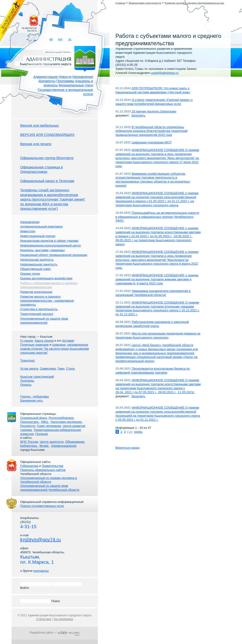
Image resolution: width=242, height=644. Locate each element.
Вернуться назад (128, 448)
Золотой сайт (13, 21)
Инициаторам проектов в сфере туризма (49, 241)
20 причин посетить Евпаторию (154, 111)
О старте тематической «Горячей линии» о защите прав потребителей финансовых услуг (154, 102)
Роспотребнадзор (61, 418)
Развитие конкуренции (36, 292)
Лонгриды (27, 381)
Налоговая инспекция (66, 422)
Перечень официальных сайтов (43, 470)
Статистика (44, 619)
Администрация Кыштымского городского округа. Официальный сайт (57, 58)
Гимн (61, 369)
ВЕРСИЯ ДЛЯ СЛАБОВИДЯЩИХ (48, 135)
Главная (120, 3)
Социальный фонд (34, 418)
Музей (44, 446)
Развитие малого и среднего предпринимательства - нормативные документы (47, 301)
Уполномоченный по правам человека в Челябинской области (49, 480)
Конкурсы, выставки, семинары (43, 250)
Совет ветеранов (49, 426)
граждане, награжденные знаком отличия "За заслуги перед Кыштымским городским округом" (55, 349)
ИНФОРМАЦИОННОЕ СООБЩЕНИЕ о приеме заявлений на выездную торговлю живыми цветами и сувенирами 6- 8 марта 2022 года (157, 279)
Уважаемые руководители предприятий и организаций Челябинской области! (153, 293)
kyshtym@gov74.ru (41, 540)
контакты (41, 571)
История (68, 341)
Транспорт (28, 360)
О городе (27, 341)
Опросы (26, 385)
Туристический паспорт (37, 314)
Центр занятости (52, 442)
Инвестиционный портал (38, 236)
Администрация (45, 77)
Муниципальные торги (76, 85)
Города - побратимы (35, 396)
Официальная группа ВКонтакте (47, 158)
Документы (47, 81)
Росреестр (28, 426)
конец (138, 432)
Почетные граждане (35, 345)
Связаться (61, 40)
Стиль (71, 369)
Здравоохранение (64, 446)
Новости (65, 77)
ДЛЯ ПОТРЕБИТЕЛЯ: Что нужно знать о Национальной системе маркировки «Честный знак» (153, 90)
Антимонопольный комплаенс (42, 226)
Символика (48, 369)
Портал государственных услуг (42, 506)
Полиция (41, 434)
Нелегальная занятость (37, 260)
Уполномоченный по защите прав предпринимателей (44, 321)
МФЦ (45, 422)
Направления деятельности (145, 3)
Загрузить (138, 115)
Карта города (44, 341)
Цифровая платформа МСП (152, 142)
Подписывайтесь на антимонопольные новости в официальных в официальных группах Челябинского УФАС (157, 217)
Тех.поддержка (63, 619)
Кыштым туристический (37, 377)
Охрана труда (30, 274)
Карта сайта (70, 40)
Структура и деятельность (39, 309)
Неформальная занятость (39, 264)
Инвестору (28, 231)
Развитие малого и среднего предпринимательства (194, 3)
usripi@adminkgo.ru (165, 73)
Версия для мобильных (40, 125)
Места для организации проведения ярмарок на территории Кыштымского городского (158, 335)
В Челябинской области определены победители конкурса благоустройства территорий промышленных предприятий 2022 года (152, 131)
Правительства (52, 466)
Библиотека (29, 446)
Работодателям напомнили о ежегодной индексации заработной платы (152, 324)
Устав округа (29, 369)
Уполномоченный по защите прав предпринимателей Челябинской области (50, 488)
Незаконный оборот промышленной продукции (54, 255)
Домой (52, 40)
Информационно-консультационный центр (51, 245)
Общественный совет (36, 269)
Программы (65, 81)
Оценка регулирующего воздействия (46, 278)
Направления (83, 77)
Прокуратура (30, 422)
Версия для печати (36, 144)
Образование (75, 442)
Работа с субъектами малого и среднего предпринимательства (49, 285)
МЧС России (29, 442)
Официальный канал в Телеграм (47, 181)
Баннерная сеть (32, 400)
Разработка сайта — (55, 633)
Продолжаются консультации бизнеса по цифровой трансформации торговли (153, 371)
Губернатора (29, 466)
